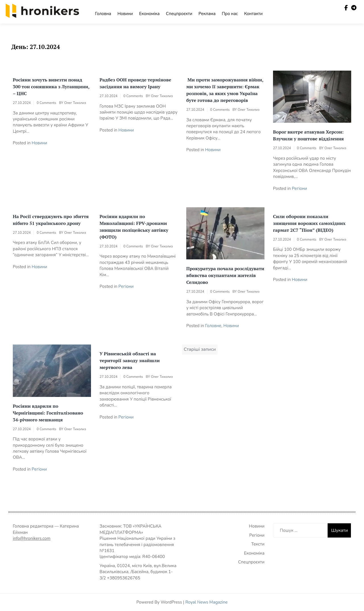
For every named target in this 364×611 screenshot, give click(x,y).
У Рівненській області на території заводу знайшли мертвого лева (130, 360)
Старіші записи (200, 349)
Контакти (254, 14)
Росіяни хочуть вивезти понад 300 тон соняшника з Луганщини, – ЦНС (51, 87)
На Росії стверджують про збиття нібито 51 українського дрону (51, 220)
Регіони (299, 188)
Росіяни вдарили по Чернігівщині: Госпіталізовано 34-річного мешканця (48, 413)
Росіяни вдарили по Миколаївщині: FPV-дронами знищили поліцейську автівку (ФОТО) (134, 227)
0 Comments (46, 103)
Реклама (207, 14)
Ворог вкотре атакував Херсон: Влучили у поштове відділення (308, 135)
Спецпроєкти (179, 14)
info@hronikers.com (32, 538)
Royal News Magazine (207, 602)
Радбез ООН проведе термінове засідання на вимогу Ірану (135, 83)
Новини (125, 14)
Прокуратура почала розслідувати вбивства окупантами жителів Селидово (225, 275)
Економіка (149, 14)
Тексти (258, 544)
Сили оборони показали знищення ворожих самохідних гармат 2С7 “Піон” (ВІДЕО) (309, 223)
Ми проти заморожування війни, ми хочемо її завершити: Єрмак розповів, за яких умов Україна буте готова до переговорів (225, 90)
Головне (213, 326)
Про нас (230, 14)
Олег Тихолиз (75, 103)
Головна (103, 14)
